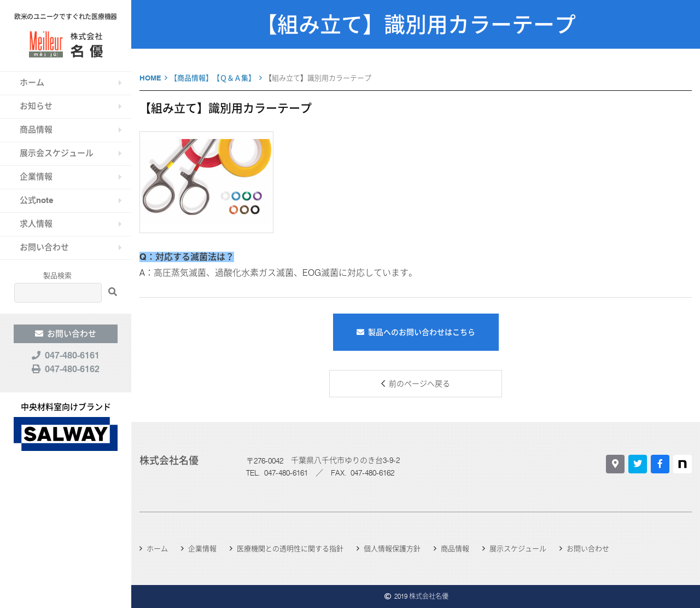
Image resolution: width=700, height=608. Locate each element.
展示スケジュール (518, 549)
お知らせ (36, 106)
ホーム (32, 83)
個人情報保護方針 (392, 549)
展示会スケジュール (57, 153)
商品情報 (36, 130)
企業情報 (36, 177)
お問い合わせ (44, 247)
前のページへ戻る (419, 384)
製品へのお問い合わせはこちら (422, 332)
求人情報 (36, 224)
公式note (37, 200)
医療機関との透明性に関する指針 (290, 549)
